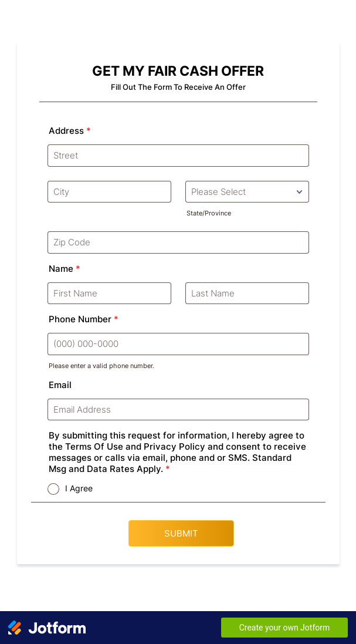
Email (60, 385)
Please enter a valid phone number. (101, 366)
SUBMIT (181, 533)
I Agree (79, 488)
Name (65, 269)
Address (70, 131)
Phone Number (84, 319)
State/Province (209, 213)
